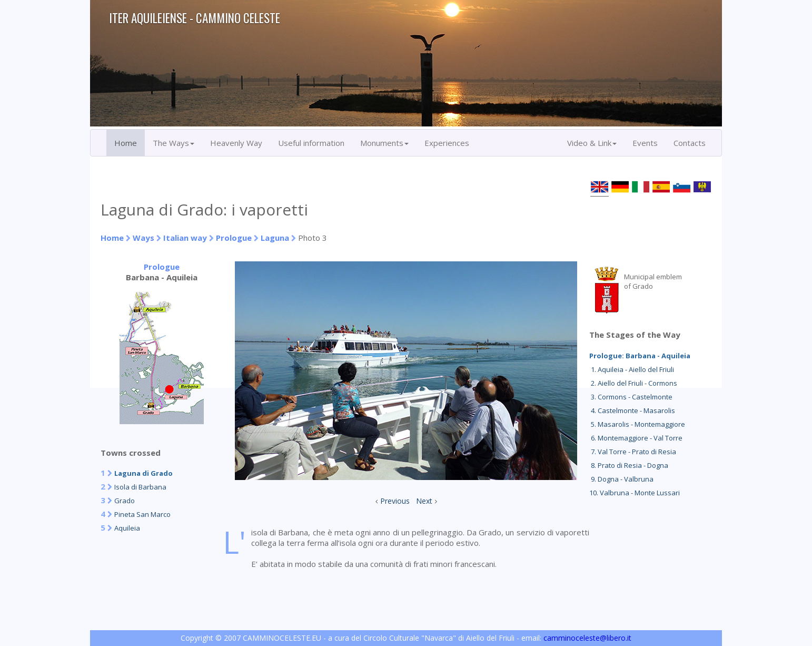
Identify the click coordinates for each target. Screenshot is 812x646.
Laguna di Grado (143, 473)
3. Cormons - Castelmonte (631, 397)
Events (645, 143)
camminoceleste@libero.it (587, 638)
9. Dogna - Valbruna (621, 479)
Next (424, 501)
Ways (143, 238)
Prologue (234, 238)
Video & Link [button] (592, 143)
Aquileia (127, 528)
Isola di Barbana (140, 487)
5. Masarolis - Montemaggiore (637, 424)
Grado (125, 501)
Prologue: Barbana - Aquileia (640, 356)
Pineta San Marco (142, 514)
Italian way (185, 238)
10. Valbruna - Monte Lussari (635, 493)
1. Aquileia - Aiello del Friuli (632, 369)
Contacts (690, 143)
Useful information (311, 143)
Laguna (275, 238)
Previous (395, 501)
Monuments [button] (384, 143)
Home (126, 143)
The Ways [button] (174, 143)
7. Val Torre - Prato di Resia (633, 452)
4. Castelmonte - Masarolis (632, 410)
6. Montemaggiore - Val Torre (636, 438)
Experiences (447, 143)
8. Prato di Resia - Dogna (629, 465)
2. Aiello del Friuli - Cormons (633, 383)
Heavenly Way (236, 143)
